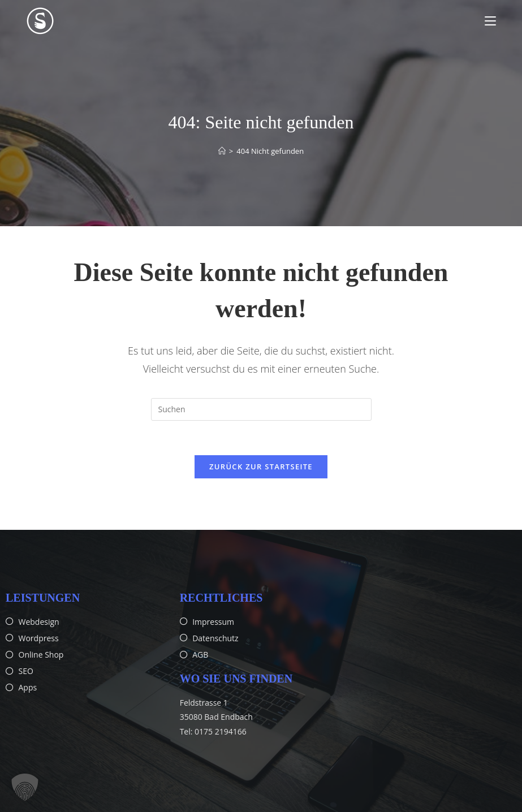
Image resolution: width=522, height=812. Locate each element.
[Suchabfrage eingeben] (261, 409)
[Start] (222, 151)
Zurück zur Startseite (261, 467)
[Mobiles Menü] (490, 21)
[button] (25, 787)
